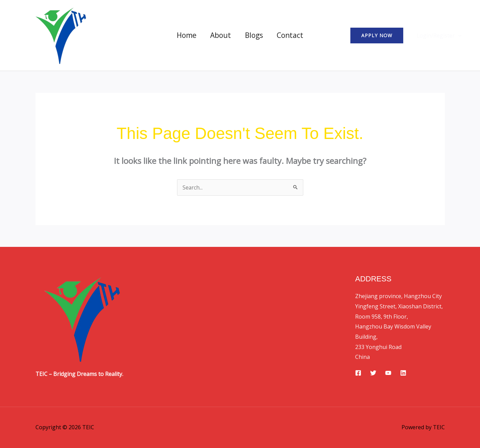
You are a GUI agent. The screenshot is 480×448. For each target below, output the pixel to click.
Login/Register (440, 36)
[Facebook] (358, 373)
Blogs (254, 35)
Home (186, 35)
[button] (379, 36)
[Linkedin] (403, 373)
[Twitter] (373, 373)
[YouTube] (388, 373)
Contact (291, 35)
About (221, 35)
